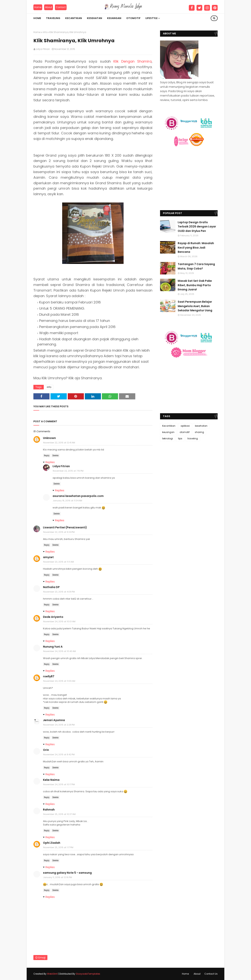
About (49, 7)
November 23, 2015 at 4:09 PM (59, 592)
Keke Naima (51, 780)
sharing (199, 432)
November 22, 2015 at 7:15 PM (68, 471)
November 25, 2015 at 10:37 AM (59, 814)
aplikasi (185, 426)
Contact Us (211, 974)
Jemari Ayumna (54, 720)
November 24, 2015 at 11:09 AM (59, 681)
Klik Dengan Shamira (133, 61)
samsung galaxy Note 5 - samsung (67, 873)
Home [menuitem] (37, 18)
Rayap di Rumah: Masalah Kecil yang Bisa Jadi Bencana (196, 247)
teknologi (168, 438)
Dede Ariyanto (53, 617)
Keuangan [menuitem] (114, 18)
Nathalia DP (51, 587)
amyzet (48, 557)
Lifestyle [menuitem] (152, 18)
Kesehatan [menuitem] (95, 18)
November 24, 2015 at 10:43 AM (59, 651)
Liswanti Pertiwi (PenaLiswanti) (65, 527)
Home (38, 7)
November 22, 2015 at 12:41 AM (59, 443)
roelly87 (49, 676)
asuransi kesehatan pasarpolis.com (78, 496)
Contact (61, 7)
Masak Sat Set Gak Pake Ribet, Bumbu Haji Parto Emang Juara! (195, 285)
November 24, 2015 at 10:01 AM (59, 621)
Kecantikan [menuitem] (74, 18)
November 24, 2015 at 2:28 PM (59, 725)
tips (180, 438)
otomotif (185, 432)
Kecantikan (169, 426)
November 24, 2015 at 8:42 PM (59, 754)
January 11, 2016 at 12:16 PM (58, 877)
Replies (50, 462)
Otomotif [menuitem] (133, 18)
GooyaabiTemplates (88, 974)
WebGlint (52, 974)
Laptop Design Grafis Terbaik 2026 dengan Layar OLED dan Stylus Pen (197, 227)
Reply (47, 456)
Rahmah (49, 810)
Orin (46, 750)
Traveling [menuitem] (53, 18)
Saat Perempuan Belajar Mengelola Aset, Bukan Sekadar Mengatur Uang (195, 306)
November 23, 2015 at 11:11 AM (59, 562)
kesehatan (201, 426)
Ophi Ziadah (52, 843)
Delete (55, 456)
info (45, 32)
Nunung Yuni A (53, 647)
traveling (193, 438)
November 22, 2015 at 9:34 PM (59, 532)
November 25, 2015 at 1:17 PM (58, 847)
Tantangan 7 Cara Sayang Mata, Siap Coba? (196, 266)
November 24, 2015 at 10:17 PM (59, 784)
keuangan (168, 432)
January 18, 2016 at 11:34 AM (67, 501)
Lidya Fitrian (43, 49)
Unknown (49, 438)
